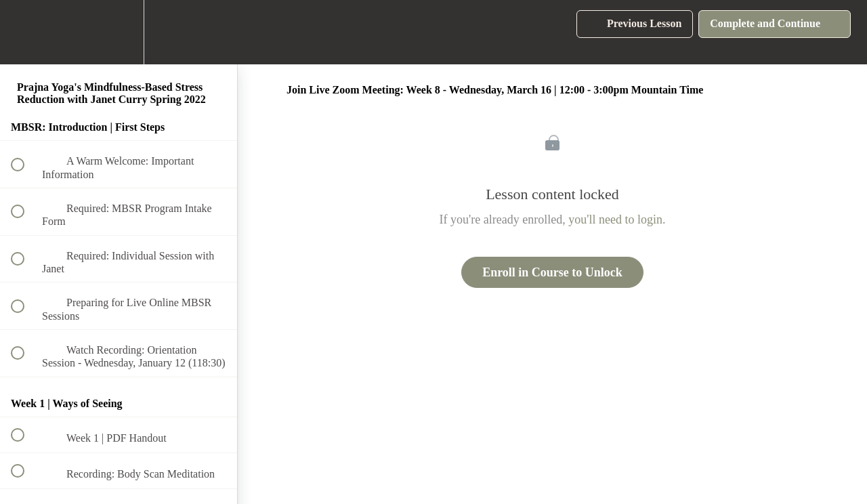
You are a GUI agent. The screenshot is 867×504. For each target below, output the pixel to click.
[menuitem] (119, 32)
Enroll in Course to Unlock (552, 272)
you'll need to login (615, 219)
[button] (25, 32)
